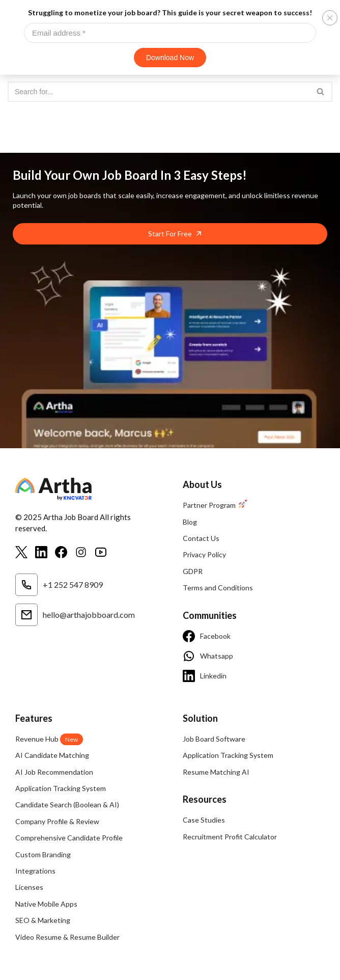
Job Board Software (214, 739)
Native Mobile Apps (46, 904)
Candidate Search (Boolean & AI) (67, 805)
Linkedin (205, 676)
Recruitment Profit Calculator (230, 837)
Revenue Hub (49, 739)
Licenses (29, 887)
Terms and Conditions (218, 588)
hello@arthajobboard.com (75, 615)
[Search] (159, 92)
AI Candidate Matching (52, 755)
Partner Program (215, 505)
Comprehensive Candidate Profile (69, 838)
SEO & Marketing (43, 920)
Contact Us (201, 538)
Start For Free (170, 234)
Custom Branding (43, 854)
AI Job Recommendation (54, 772)
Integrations (35, 871)
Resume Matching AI (216, 772)
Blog (190, 522)
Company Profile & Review (57, 821)
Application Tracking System (61, 788)
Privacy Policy (204, 554)
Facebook (207, 636)
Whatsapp (208, 656)
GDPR (193, 571)
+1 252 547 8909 (59, 585)
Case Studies (204, 820)
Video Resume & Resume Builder (67, 937)
